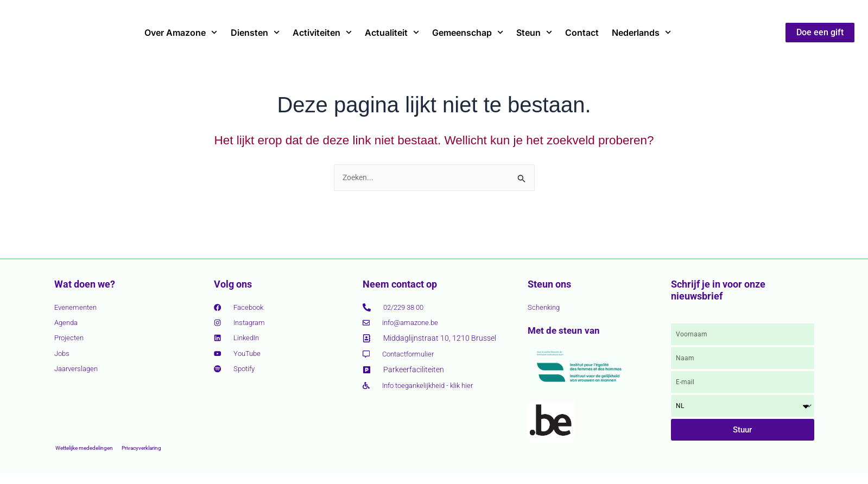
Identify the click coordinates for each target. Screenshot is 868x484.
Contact (582, 33)
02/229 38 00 (406, 306)
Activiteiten (322, 32)
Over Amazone (181, 32)
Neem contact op (400, 283)
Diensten (255, 32)
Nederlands (641, 32)
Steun (534, 32)
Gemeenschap (468, 32)
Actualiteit (392, 32)
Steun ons (549, 283)
